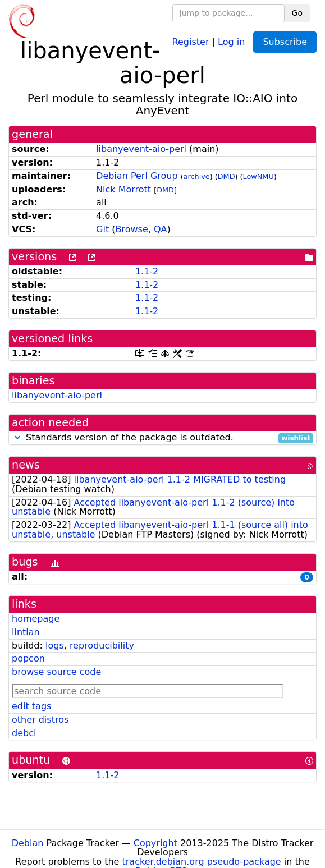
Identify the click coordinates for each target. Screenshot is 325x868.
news (26, 465)
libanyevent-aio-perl (141, 149)
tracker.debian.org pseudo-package (202, 862)
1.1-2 (147, 271)
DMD (226, 176)
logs (55, 646)
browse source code (56, 672)
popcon (28, 658)
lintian (26, 632)
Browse (132, 229)
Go (297, 13)
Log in (231, 41)
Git (102, 229)
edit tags (31, 706)
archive (197, 176)
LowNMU (258, 176)
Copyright (155, 843)
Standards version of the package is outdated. (162, 438)
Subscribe (285, 42)
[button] (17, 437)
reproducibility (102, 646)
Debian (28, 843)
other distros (40, 720)
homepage (36, 619)
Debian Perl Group (137, 176)
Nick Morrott (123, 189)
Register (191, 41)
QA (161, 229)
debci (24, 733)
